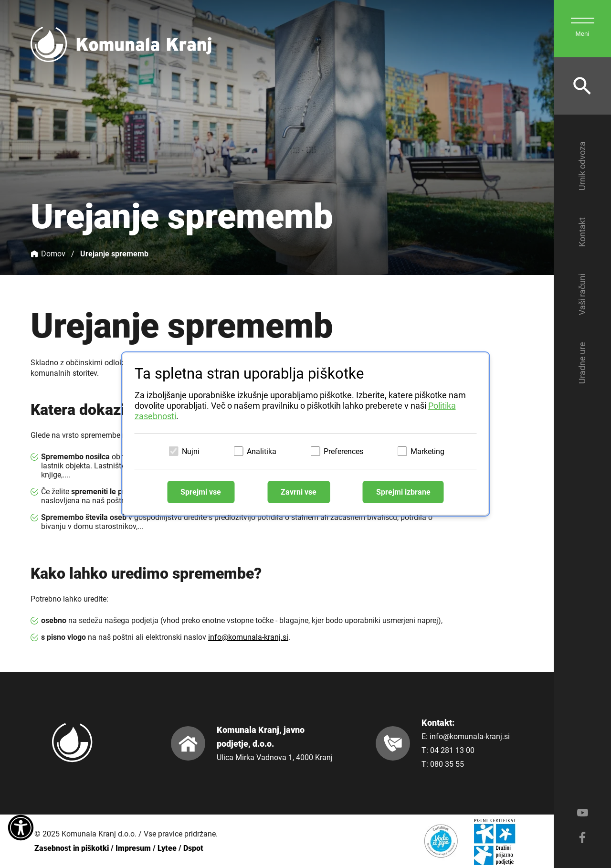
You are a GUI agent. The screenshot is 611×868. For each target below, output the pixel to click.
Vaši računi (582, 294)
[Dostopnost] (21, 828)
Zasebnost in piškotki (72, 848)
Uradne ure (582, 363)
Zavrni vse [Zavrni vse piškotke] (299, 492)
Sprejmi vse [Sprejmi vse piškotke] (201, 492)
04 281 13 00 (452, 750)
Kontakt (582, 232)
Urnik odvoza (582, 166)
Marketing (427, 451)
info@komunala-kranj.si (248, 637)
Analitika (262, 451)
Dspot (193, 848)
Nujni (191, 451)
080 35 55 (447, 764)
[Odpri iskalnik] (582, 86)
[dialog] (306, 434)
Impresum (133, 848)
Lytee (167, 848)
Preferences (343, 451)
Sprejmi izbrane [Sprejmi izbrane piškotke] (403, 492)
